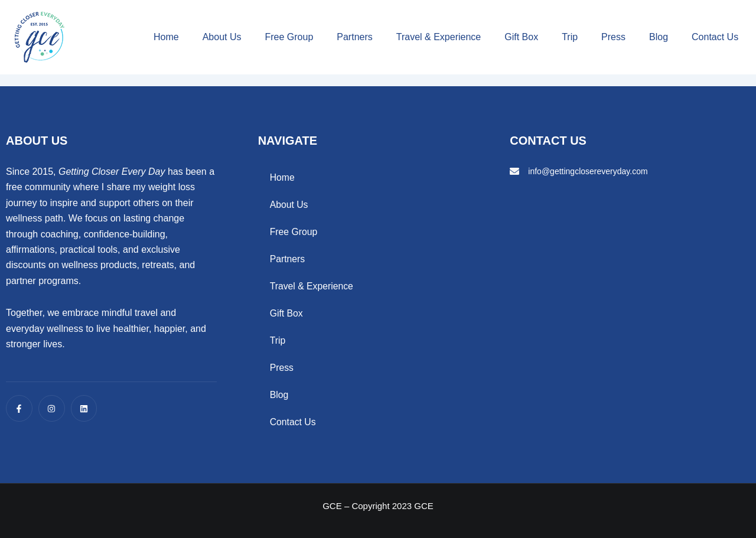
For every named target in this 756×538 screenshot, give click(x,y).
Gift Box (521, 37)
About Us (222, 37)
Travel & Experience (439, 37)
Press (613, 37)
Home (166, 37)
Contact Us (715, 37)
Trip (570, 37)
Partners (354, 37)
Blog (659, 37)
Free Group (289, 37)
